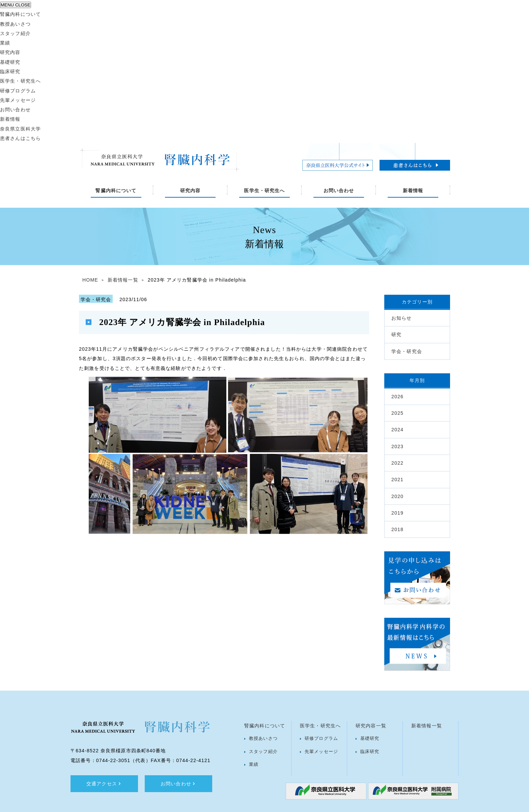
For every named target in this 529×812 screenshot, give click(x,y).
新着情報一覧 (123, 280)
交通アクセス (104, 784)
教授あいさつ (15, 24)
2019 (397, 513)
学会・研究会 (407, 351)
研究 (396, 335)
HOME (90, 280)
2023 (397, 446)
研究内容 (10, 52)
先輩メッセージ (18, 100)
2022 (397, 463)
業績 (5, 43)
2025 (397, 413)
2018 (397, 529)
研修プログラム (18, 91)
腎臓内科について (20, 14)
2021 (397, 480)
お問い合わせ (15, 110)
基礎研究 (10, 62)
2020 (397, 496)
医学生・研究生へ (20, 81)
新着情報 (10, 119)
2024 (397, 430)
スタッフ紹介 (15, 33)
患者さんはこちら (20, 138)
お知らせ (402, 318)
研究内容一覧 (371, 726)
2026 (397, 397)
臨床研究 (10, 71)
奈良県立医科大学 (20, 129)
